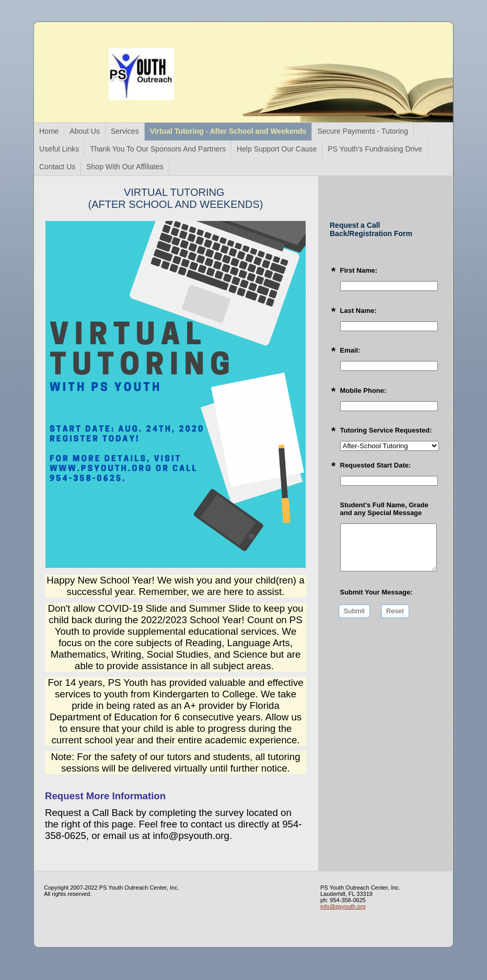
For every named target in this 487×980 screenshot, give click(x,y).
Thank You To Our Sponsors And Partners (158, 149)
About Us (85, 131)
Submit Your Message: (376, 592)
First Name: (359, 270)
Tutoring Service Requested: (386, 430)
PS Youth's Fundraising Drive (375, 149)
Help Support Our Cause (277, 149)
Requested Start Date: (376, 465)
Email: (350, 350)
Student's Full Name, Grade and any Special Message (384, 509)
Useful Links (59, 149)
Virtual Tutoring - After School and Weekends (228, 131)
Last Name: (358, 311)
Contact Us (57, 167)
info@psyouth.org (343, 906)
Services (125, 131)
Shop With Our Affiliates (125, 167)
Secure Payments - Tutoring (363, 131)
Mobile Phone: (363, 390)
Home (49, 131)
